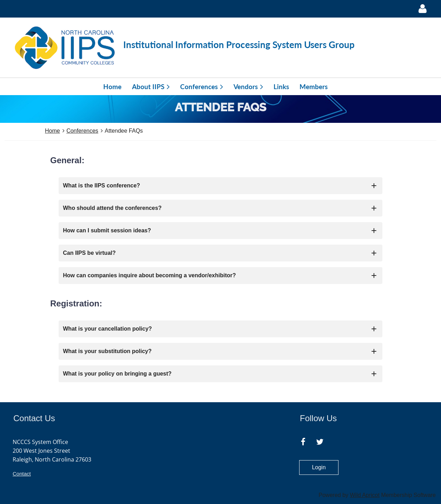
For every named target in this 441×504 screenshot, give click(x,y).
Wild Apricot (364, 495)
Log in (422, 9)
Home (52, 131)
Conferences (82, 131)
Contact (22, 474)
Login (319, 467)
